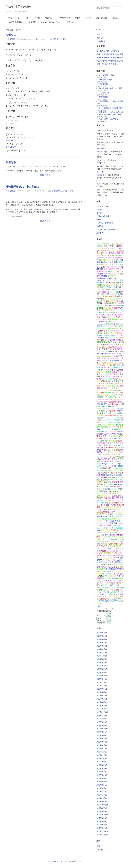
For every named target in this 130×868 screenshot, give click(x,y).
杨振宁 (109, 290)
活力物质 (100, 413)
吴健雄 (112, 546)
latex (107, 251)
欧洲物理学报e (112, 409)
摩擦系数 (115, 386)
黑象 (102, 340)
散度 (106, 269)
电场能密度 (107, 519)
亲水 (102, 544)
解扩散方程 (103, 97)
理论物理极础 (102, 18)
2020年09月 (101, 689)
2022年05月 (101, 639)
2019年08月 (101, 725)
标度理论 (115, 262)
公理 (114, 365)
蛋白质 (116, 574)
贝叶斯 (99, 370)
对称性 (120, 249)
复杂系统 (102, 558)
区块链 (105, 560)
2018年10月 (101, 759)
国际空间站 (101, 425)
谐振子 (105, 585)
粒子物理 (117, 514)
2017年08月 (101, 805)
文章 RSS (100, 35)
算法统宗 (106, 514)
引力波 (111, 265)
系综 (117, 590)
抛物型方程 (115, 592)
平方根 (101, 432)
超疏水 (110, 271)
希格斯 (109, 565)
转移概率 (108, 510)
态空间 (107, 434)
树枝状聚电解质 (115, 583)
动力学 (101, 310)
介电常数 (116, 507)
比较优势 (114, 294)
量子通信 (108, 328)
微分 (120, 306)
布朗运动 (112, 594)
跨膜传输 (106, 292)
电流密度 (104, 571)
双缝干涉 (112, 310)
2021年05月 (101, 669)
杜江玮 (99, 175)
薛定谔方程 (108, 379)
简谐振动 (118, 400)
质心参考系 (103, 581)
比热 (121, 510)
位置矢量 (100, 439)
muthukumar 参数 (116, 480)
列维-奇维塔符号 (103, 473)
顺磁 (110, 416)
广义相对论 (101, 331)
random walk (114, 418)
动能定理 (110, 597)
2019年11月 (101, 716)
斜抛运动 (117, 285)
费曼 (108, 294)
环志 (102, 422)
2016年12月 (101, 831)
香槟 (109, 445)
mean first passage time (105, 356)
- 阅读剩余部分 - (45, 175)
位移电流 (110, 384)
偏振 (100, 296)
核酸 (121, 574)
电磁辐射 (117, 450)
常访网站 (49, 18)
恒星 (106, 601)
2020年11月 (101, 686)
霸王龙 (111, 347)
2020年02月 (101, 706)
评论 (65, 39)
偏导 (112, 514)
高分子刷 (113, 251)
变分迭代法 (120, 335)
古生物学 (106, 345)
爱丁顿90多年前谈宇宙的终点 (108, 51)
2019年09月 (101, 722)
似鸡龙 (101, 347)
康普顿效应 (115, 585)
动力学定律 (114, 434)
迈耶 (116, 601)
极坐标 (115, 306)
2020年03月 (101, 702)
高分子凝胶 (114, 292)
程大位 (99, 514)
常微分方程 (101, 258)
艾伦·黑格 (110, 363)
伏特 (106, 503)
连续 (98, 441)
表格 (115, 342)
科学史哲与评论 (64, 18)
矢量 (98, 244)
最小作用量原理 (111, 315)
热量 (100, 384)
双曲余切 (106, 374)
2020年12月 (101, 682)
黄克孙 (103, 301)
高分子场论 (119, 347)
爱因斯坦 (100, 246)
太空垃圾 (106, 452)
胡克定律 (104, 377)
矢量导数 (11, 162)
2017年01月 (101, 828)
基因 (108, 331)
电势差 (116, 324)
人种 (106, 539)
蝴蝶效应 (112, 555)
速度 (110, 306)
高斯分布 (113, 303)
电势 (117, 269)
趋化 (113, 395)
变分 (106, 312)
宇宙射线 (116, 328)
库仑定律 (104, 265)
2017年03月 (101, 821)
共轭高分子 (114, 361)
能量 (116, 312)
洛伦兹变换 (107, 578)
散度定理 (115, 496)
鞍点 (117, 459)
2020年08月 (101, 692)
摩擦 (121, 452)
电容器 (119, 283)
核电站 (108, 425)
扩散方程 (114, 441)
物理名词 (113, 349)
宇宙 (121, 324)
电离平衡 (106, 326)
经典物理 (120, 303)
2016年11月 (101, 835)
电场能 (99, 519)
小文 (98, 184)
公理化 (103, 475)
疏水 (106, 544)
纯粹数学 (119, 468)
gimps (99, 530)
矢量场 (118, 317)
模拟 (104, 409)
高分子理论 (101, 349)
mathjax (112, 338)
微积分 (112, 590)
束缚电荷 (104, 381)
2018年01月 (101, 788)
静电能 (113, 283)
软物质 (120, 411)
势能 (119, 267)
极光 (113, 425)
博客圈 (37, 18)
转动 (110, 571)
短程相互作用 (119, 420)
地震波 (119, 539)
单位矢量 (117, 588)
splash (112, 487)
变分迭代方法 (104, 546)
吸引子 (105, 555)
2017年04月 (101, 818)
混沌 (102, 306)
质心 (108, 390)
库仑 (110, 498)
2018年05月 (101, 775)
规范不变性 (101, 484)
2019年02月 (101, 745)
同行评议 (112, 427)
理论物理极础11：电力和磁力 (22, 187)
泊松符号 (113, 473)
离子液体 (109, 258)
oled (104, 365)
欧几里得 (106, 370)
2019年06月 (101, 732)
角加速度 (113, 439)
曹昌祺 (117, 597)
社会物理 (104, 537)
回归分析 (102, 565)
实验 (120, 443)
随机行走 (113, 249)
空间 (110, 322)
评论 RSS (100, 38)
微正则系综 (107, 406)
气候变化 (104, 567)
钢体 (104, 574)
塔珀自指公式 (106, 496)
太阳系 (101, 601)
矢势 (110, 482)
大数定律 (102, 562)
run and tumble (106, 395)
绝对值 (114, 429)
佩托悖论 (110, 588)
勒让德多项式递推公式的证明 (110, 88)
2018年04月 (101, 778)
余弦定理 (112, 567)
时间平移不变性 (108, 468)
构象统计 (106, 400)
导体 (104, 283)
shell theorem (113, 404)
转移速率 (115, 510)
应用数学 (100, 471)
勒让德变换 (106, 530)
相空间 (99, 276)
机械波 (114, 578)
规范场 (116, 484)
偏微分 (101, 312)
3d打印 (101, 583)
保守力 (103, 338)
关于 (19, 18)
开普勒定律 (103, 322)
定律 (106, 351)
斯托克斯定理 (11, 147)
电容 (106, 274)
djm (108, 338)
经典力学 (100, 434)
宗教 (117, 549)
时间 (108, 523)
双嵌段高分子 (106, 354)
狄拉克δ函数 (119, 370)
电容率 (116, 379)
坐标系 (121, 436)
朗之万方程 (112, 553)
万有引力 (113, 246)
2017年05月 (101, 815)
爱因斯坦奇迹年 (103, 457)
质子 (121, 516)
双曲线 (121, 432)
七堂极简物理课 (116, 457)
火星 (106, 583)
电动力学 (109, 333)
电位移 (111, 381)
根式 (106, 432)
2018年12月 (101, 752)
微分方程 (118, 287)
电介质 (117, 296)
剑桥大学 (102, 487)
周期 (106, 416)
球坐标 (99, 491)
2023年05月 (101, 636)
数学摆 (101, 416)
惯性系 (99, 578)
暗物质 (120, 565)
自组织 (115, 558)
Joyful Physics (19, 7)
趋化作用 (116, 393)
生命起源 (110, 574)
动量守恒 (113, 466)
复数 (110, 296)
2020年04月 (101, 699)
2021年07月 (101, 663)
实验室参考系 (113, 581)
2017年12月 (101, 792)
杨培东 (108, 533)
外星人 (103, 594)
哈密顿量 (112, 317)
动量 (114, 535)
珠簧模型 (100, 450)
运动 (102, 441)
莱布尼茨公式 (114, 542)
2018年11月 (101, 755)
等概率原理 (120, 512)
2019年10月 (101, 719)
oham (122, 331)
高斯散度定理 (11, 140)
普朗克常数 (118, 455)
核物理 (121, 601)
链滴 (102, 299)
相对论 (103, 294)
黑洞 (118, 535)
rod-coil (99, 400)
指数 (121, 427)
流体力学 (115, 308)
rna (98, 576)
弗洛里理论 (109, 299)
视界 (114, 571)
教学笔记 (32, 22)
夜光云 (114, 489)
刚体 (104, 290)
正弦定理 (119, 567)
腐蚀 (106, 450)
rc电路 (101, 553)
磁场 (106, 482)
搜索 (122, 8)
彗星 (119, 599)
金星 (100, 597)
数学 (119, 271)
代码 (117, 338)
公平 (119, 521)
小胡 (98, 148)
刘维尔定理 (107, 319)
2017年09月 (101, 802)
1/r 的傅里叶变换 (105, 80)
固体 (120, 404)
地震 (112, 331)
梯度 (103, 253)
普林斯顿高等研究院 (114, 569)
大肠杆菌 (119, 395)
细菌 (98, 299)
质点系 (111, 312)
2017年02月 (101, 825)
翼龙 (106, 347)
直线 (110, 432)
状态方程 (110, 526)
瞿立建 (13, 39)
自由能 (120, 274)
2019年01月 (101, 749)
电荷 (106, 498)
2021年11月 (101, 653)
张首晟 (99, 560)
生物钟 (121, 558)
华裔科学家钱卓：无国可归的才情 (110, 58)
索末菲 (116, 331)
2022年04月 (101, 643)
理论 (116, 443)
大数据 (118, 555)
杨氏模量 (112, 576)
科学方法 (108, 308)
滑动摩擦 (104, 388)
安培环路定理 (106, 386)
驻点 (108, 487)
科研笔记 (116, 18)
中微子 (115, 565)
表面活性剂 (101, 448)
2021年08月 (101, 659)
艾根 (107, 576)
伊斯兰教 (102, 551)
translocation (116, 354)
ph (97, 489)
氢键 (100, 489)
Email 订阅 (101, 41)
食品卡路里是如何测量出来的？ (111, 108)
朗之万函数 (112, 377)
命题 (110, 365)
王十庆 (120, 533)
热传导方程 (105, 443)
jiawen (99, 160)
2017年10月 (101, 798)
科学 (121, 292)
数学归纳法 (111, 475)
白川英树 (102, 363)
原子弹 (103, 588)
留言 (28, 18)
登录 (98, 846)
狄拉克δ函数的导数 (106, 75)
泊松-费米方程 (108, 287)
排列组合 (117, 301)
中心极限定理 (112, 562)
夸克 (104, 285)
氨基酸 (102, 576)
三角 (106, 306)
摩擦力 (107, 246)
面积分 (101, 503)
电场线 (116, 500)
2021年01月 (101, 679)
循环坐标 (108, 461)
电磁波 (120, 333)
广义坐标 (117, 464)
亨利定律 (119, 445)
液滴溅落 (119, 487)
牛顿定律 (106, 590)
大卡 (104, 384)
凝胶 (98, 338)
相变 (115, 271)
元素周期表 (101, 569)
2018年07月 (101, 768)
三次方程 (108, 494)
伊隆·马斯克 (110, 549)
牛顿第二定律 (106, 255)
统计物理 (110, 301)
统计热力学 (116, 519)
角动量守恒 (109, 280)
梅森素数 (119, 528)
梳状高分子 (119, 503)
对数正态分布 (111, 521)
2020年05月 (101, 696)
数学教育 (111, 397)
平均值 (111, 388)
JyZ (98, 166)
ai (120, 592)
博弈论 (119, 365)
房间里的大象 (116, 340)
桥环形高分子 (102, 397)
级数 (110, 351)
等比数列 (118, 413)
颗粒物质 (112, 539)
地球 (112, 400)
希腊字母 (100, 494)
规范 (121, 482)
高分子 (115, 290)
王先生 (99, 190)
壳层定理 (104, 404)
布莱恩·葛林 (103, 542)
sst (100, 253)
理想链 (105, 276)
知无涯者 (102, 267)
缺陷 (113, 406)
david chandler (111, 448)
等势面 (99, 326)
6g (109, 585)
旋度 (120, 280)
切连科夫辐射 (102, 335)
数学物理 (108, 471)
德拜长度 (100, 482)
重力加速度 (108, 402)
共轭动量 (106, 466)
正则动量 (109, 484)
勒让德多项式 (117, 255)
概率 (120, 388)
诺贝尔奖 (113, 505)
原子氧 (111, 450)
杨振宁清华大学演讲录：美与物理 (110, 54)
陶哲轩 (99, 260)
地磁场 (118, 425)
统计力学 (108, 413)
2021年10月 (101, 656)
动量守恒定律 (112, 267)
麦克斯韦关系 (116, 530)
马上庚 (101, 351)
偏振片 (103, 372)
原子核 (99, 604)
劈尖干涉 (120, 576)
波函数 (120, 377)
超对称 (116, 516)
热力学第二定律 (108, 512)
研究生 (111, 516)
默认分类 (70, 22)
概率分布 (106, 418)
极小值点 (112, 459)
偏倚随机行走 (106, 262)
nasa (117, 560)
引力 (108, 283)
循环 (104, 436)
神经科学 (108, 507)
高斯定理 (117, 260)
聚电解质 (115, 319)
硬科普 (88, 18)
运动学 (120, 439)
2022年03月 (101, 646)
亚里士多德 (114, 452)
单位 (100, 455)
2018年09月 (101, 762)
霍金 (121, 328)
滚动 (108, 592)
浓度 (102, 393)
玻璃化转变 (112, 411)
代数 (117, 427)
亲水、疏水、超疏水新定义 (110, 119)
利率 (116, 436)
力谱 (100, 374)
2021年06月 (101, 666)
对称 (119, 473)
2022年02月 (101, 649)
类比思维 (119, 546)
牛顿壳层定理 (104, 93)
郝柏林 (114, 533)
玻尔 (102, 328)
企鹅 (98, 422)
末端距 (105, 296)
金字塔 (103, 526)
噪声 (106, 553)
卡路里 (116, 381)
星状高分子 (112, 274)
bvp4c (103, 251)
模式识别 (108, 422)
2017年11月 (101, 795)
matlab (101, 249)
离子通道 (112, 537)
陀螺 (98, 567)
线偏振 (115, 372)
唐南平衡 (104, 477)
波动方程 (100, 379)
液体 (119, 448)
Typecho (100, 849)
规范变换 (116, 482)
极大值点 (104, 459)
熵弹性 (116, 402)
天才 (112, 370)
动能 (102, 461)
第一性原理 (101, 549)
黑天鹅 (107, 340)
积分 (116, 265)
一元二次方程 (106, 429)
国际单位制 (101, 333)
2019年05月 (101, 735)
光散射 (120, 489)
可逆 (100, 436)
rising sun (100, 152)
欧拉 (98, 372)
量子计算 (112, 560)
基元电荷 (116, 498)
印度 (114, 322)
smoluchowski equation (112, 358)
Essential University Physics (51, 22)
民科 (98, 594)
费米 (121, 585)
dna (113, 413)
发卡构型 (119, 397)
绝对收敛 (116, 351)
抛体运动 (111, 335)
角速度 (107, 439)
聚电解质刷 (105, 244)
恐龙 (100, 345)
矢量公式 (11, 35)
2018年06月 (101, 772)
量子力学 (110, 260)
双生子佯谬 (104, 505)
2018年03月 (101, 782)
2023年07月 (101, 633)
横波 (119, 578)
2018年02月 (101, 785)
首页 (10, 18)
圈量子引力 (114, 523)
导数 (104, 260)
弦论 (115, 258)
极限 (106, 441)
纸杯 (98, 130)
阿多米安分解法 (116, 244)
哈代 (116, 280)
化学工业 (108, 535)
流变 (98, 535)
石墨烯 (111, 601)
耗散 (104, 390)
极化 (122, 296)
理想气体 (104, 599)
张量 (118, 594)
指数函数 (106, 489)
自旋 (120, 290)
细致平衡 (113, 326)
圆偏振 (109, 372)
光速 (118, 571)
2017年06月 (101, 812)
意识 (102, 507)
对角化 (112, 528)
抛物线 (115, 432)
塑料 (108, 349)
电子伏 (111, 503)
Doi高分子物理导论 (16, 22)
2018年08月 (101, 765)
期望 (116, 388)
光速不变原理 (117, 367)
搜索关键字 (96, 6)
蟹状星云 (108, 367)
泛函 (112, 464)
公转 (102, 535)
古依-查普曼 (111, 551)
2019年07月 (101, 729)
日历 (98, 606)
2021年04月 (101, 672)
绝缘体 (111, 500)
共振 (108, 558)
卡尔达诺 (115, 494)
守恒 (98, 306)
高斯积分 (110, 285)
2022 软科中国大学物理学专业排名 (110, 61)
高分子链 (114, 374)
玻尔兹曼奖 (103, 411)
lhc (122, 422)
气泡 (113, 445)
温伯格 (107, 249)
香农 (104, 597)
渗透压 (120, 258)
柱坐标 (105, 491)
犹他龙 (119, 345)
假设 (112, 443)
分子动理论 (112, 599)
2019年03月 (101, 742)
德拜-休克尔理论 (115, 477)
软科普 (78, 18)
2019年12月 (101, 712)
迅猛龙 (113, 345)
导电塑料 (106, 361)
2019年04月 (101, 739)
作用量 (101, 315)
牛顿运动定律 (108, 455)
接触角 (111, 544)
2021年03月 (101, 676)
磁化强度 (116, 416)
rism (122, 448)
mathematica (101, 324)
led (107, 365)
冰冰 (98, 142)
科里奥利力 (105, 464)
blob (98, 505)
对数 (98, 429)
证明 (98, 294)
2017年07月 (101, 808)
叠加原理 (104, 500)
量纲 (98, 588)
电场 (98, 251)
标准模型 (112, 276)
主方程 (99, 512)
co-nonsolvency (114, 491)
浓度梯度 (108, 393)
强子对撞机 (116, 422)
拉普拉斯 (110, 436)
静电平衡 (110, 324)
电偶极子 (112, 269)
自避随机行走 (108, 420)
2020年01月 (101, 709)
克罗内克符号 (117, 471)
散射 (121, 491)
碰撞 (115, 333)
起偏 (120, 372)
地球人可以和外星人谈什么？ (108, 64)
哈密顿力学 (103, 317)
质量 (106, 310)
